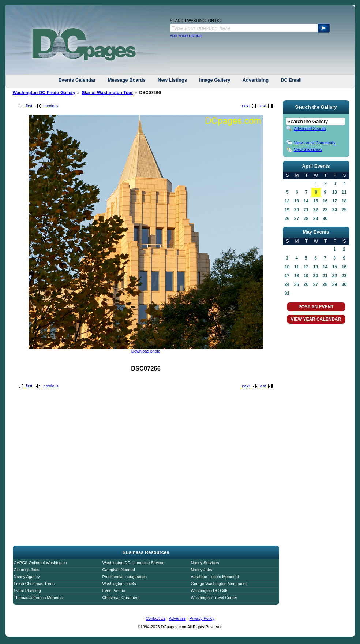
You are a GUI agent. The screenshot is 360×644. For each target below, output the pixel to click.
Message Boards (127, 80)
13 (297, 201)
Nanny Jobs (202, 570)
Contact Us (155, 618)
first (29, 106)
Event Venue (114, 591)
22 (316, 210)
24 (335, 210)
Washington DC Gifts (210, 591)
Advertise (177, 618)
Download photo (146, 351)
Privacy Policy (202, 618)
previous (51, 106)
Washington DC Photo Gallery (44, 93)
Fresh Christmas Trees (34, 584)
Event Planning (27, 591)
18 (344, 201)
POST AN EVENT (316, 307)
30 (325, 219)
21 (306, 210)
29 (316, 219)
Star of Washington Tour (107, 93)
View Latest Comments (315, 143)
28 (306, 219)
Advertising (256, 80)
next (246, 106)
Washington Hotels (119, 584)
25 (344, 210)
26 (287, 219)
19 (287, 210)
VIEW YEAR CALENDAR (316, 319)
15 (316, 201)
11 (344, 192)
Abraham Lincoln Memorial (215, 577)
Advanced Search (310, 129)
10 (335, 192)
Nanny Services (205, 563)
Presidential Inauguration (125, 577)
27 (297, 219)
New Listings (172, 80)
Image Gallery (215, 80)
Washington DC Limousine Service (134, 563)
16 (325, 201)
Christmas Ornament (121, 598)
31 (287, 293)
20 (297, 210)
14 (306, 201)
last (262, 106)
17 (335, 201)
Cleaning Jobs (27, 570)
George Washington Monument (219, 584)
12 (287, 201)
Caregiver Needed (119, 570)
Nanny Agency (27, 577)
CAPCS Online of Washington (41, 563)
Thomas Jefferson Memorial (39, 598)
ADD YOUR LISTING (186, 36)
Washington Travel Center (214, 598)
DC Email (291, 80)
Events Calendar (77, 80)
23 (325, 210)
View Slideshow (308, 149)
